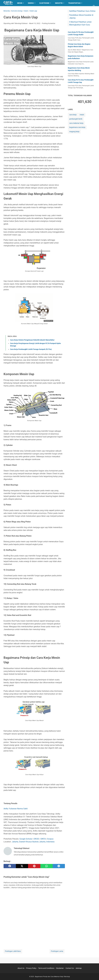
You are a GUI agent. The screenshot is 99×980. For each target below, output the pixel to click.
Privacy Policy (31, 968)
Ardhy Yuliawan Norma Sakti (16, 809)
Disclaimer (60, 968)
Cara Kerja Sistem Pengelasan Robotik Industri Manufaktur (32, 340)
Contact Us (70, 968)
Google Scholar (26, 839)
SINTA (43, 839)
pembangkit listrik (76, 119)
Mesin (20, 3)
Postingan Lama (57, 951)
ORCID (36, 839)
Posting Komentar (49, 23)
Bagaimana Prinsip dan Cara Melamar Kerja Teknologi (52, 977)
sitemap (79, 968)
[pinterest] (34, 866)
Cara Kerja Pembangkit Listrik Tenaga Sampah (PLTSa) (31, 349)
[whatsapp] (47, 866)
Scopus (50, 839)
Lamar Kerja (11, 9)
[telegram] (59, 866)
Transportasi (74, 3)
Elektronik (44, 3)
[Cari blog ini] (94, 6)
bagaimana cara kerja (77, 127)
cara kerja (73, 115)
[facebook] (10, 866)
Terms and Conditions (46, 968)
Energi (31, 3)
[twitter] (22, 866)
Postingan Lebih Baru (13, 951)
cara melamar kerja (76, 123)
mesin (82, 115)
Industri (59, 3)
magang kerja (74, 132)
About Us (21, 968)
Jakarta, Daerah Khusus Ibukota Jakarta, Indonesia (33, 842)
